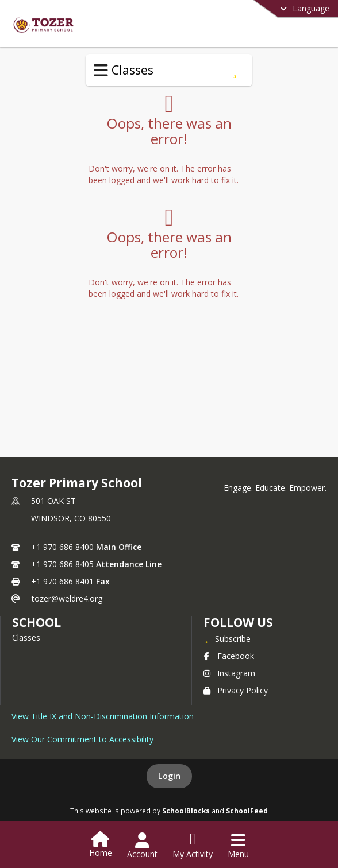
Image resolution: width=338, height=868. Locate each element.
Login (169, 776)
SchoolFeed (247, 811)
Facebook (229, 656)
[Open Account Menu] (142, 846)
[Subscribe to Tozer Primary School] (227, 638)
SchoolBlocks (186, 811)
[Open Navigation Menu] (238, 846)
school (37, 622)
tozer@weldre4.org (67, 598)
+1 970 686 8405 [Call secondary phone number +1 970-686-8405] (62, 564)
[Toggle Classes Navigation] (101, 71)
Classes (26, 638)
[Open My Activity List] (193, 846)
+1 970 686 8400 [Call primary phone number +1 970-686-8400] (62, 547)
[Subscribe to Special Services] (235, 70)
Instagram (229, 673)
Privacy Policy (236, 690)
